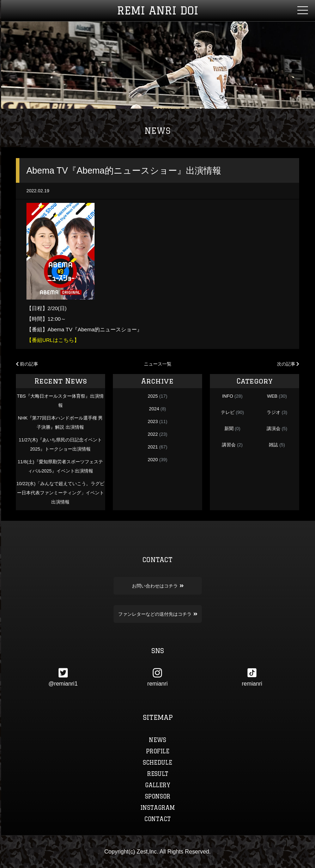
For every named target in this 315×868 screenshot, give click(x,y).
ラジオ (274, 412)
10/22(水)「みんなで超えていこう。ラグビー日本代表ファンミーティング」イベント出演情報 (60, 493)
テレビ (228, 412)
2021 (153, 447)
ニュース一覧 (158, 364)
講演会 (274, 429)
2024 (154, 409)
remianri (158, 677)
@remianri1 (63, 677)
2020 (153, 460)
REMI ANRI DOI (158, 10)
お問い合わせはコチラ (158, 586)
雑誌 (273, 445)
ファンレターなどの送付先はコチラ (158, 614)
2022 (153, 434)
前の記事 (27, 364)
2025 (153, 396)
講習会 (229, 445)
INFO (228, 396)
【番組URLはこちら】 (53, 340)
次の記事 (288, 364)
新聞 (229, 429)
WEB (272, 396)
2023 (153, 421)
